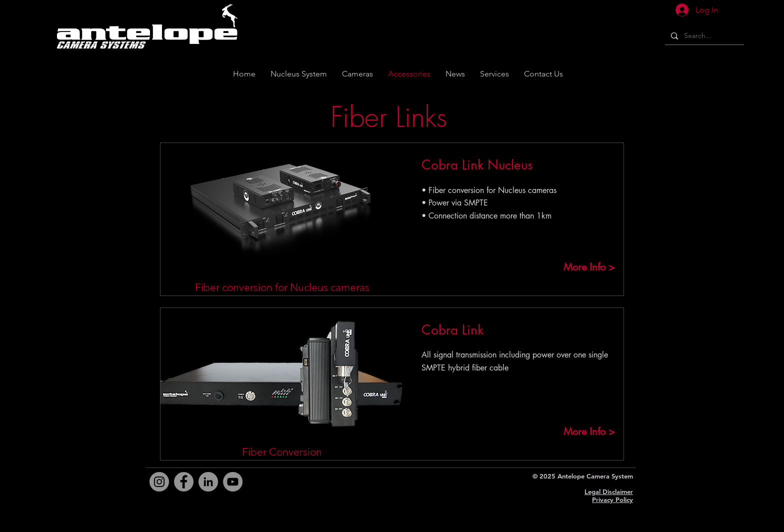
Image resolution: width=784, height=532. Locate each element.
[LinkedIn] (208, 482)
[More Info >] (589, 267)
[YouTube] (233, 482)
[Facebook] (184, 482)
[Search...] (703, 36)
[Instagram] (159, 482)
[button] (543, 74)
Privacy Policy (612, 499)
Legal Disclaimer (609, 491)
